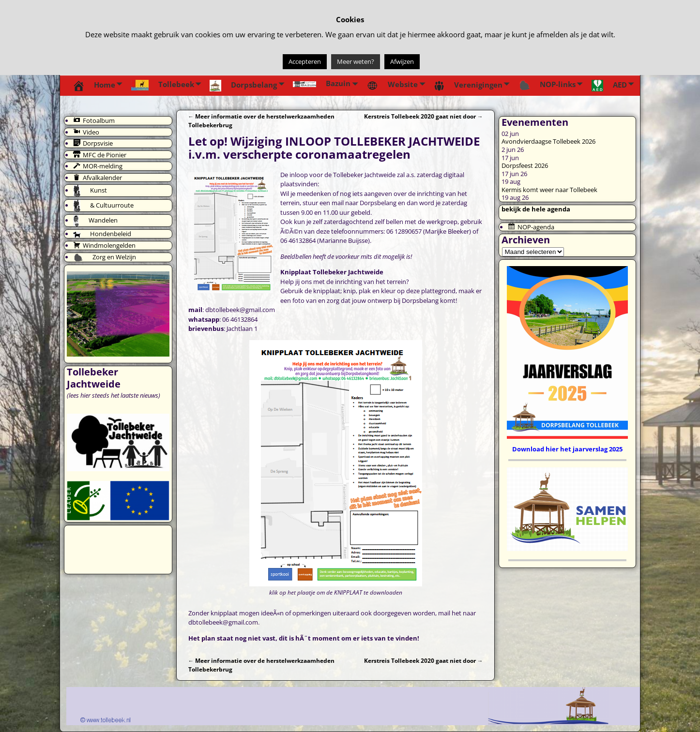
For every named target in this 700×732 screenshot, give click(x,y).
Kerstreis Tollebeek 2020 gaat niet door (424, 116)
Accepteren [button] (305, 61)
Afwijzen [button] (402, 61)
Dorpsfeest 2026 (525, 165)
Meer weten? (356, 61)
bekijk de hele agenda (536, 209)
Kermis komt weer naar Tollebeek (549, 190)
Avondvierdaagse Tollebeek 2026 (548, 141)
